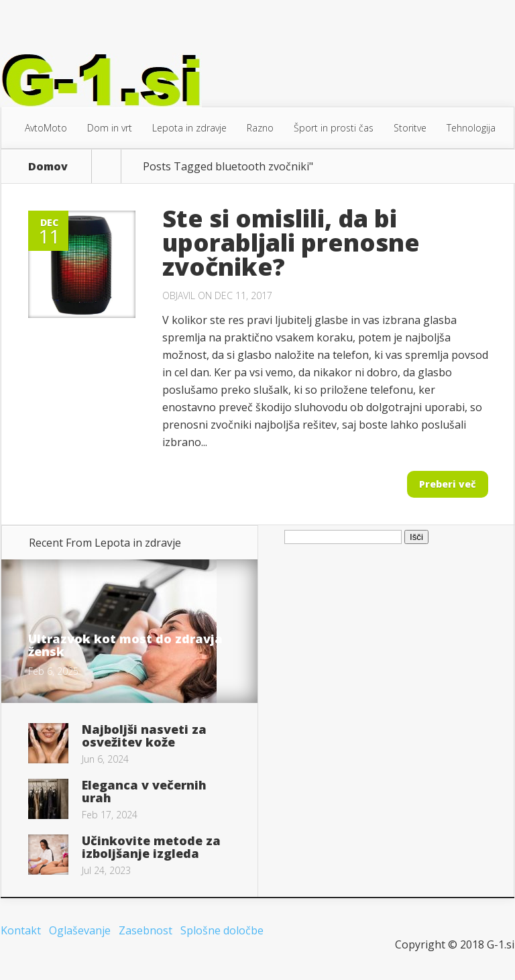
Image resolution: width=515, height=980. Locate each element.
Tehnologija (471, 128)
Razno (260, 128)
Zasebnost (146, 930)
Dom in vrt (110, 128)
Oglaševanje (80, 930)
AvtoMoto (46, 128)
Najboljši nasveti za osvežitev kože (144, 736)
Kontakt (21, 930)
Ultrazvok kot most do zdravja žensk (125, 645)
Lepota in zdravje (189, 128)
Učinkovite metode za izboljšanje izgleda (151, 847)
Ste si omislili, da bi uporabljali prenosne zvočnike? (291, 242)
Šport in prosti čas (334, 128)
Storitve (410, 128)
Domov (48, 166)
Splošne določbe (222, 930)
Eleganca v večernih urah (144, 791)
